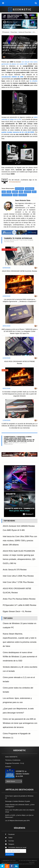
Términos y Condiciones (13, 760)
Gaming (15, 192)
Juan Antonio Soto (10, 53)
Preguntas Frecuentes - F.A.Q (15, 763)
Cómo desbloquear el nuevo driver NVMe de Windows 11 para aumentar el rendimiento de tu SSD (20, 657)
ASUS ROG (28, 192)
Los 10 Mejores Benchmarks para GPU (17, 821)
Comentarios (16, 182)
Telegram (10, 844)
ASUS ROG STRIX (7, 195)
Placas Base (14, 32)
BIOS (21, 192)
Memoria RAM (29, 189)
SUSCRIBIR (10, 854)
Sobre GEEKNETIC (11, 757)
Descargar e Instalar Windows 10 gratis (18, 801)
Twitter (9, 838)
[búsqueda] (36, 3)
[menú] (3, 3)
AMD (4, 192)
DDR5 (15, 195)
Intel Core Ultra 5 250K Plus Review (18, 576)
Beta (34, 192)
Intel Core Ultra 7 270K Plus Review (18, 582)
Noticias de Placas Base (25, 32)
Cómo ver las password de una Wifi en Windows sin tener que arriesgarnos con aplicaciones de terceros (20, 723)
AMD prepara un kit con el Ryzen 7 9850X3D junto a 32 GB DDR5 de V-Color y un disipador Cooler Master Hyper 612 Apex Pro (19, 331)
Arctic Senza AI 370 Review (15, 570)
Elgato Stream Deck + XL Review (17, 611)
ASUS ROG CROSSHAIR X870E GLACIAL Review (19, 271)
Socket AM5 (23, 195)
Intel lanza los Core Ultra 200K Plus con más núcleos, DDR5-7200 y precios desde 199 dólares (20, 541)
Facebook (10, 834)
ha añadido (34, 81)
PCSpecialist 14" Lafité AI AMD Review (20, 605)
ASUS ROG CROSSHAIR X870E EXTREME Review (19, 362)
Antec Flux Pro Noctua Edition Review (19, 599)
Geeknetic (7, 32)
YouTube (10, 841)
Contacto (8, 767)
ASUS (9, 192)
